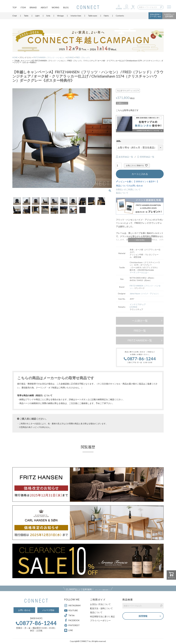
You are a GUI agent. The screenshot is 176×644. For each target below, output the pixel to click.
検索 (162, 7)
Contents (120, 17)
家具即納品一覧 (126, 157)
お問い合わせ (24, 610)
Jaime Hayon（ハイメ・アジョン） (145, 293)
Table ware (93, 17)
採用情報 (143, 616)
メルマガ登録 (48, 610)
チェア (143, 304)
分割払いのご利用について (128, 189)
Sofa (48, 17)
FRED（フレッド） (83, 57)
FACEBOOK (72, 620)
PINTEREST (72, 625)
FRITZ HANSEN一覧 (140, 340)
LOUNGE (70, 57)
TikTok (69, 615)
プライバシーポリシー (100, 620)
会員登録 (119, 8)
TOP (15, 8)
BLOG (66, 8)
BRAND (33, 8)
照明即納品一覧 (147, 157)
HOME (15, 57)
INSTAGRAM (72, 606)
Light (37, 17)
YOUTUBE (71, 611)
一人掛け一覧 (140, 321)
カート (133, 8)
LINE (71, 630)
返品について (122, 193)
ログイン (126, 8)
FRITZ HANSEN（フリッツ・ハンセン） (49, 57)
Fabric (106, 17)
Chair (15, 17)
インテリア (134, 304)
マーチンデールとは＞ (139, 272)
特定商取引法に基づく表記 (102, 616)
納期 (119, 141)
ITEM (23, 8)
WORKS (55, 8)
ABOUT (44, 8)
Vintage (60, 17)
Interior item (76, 17)
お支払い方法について (100, 604)
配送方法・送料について (101, 608)
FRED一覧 (140, 331)
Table (26, 17)
